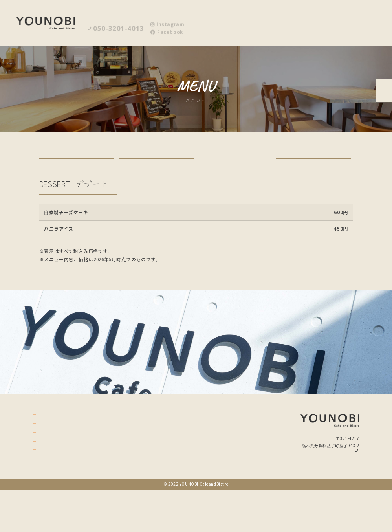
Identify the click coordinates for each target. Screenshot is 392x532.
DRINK (314, 168)
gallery (52, 469)
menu (49, 457)
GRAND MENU (156, 168)
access (50, 482)
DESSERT (236, 168)
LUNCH (77, 168)
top (46, 444)
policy (50, 495)
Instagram (167, 19)
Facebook (167, 27)
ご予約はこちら (382, 108)
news (48, 508)
